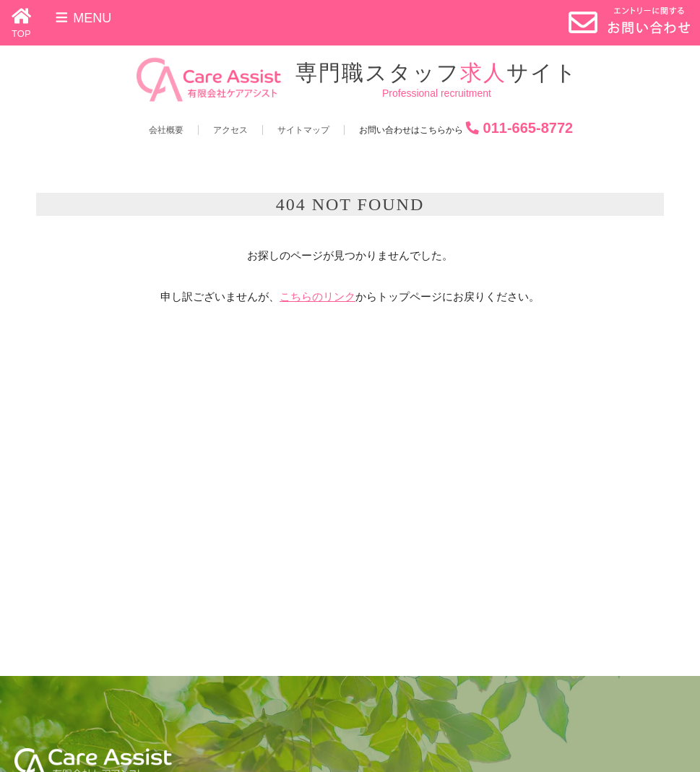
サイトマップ (303, 130)
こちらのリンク (317, 296)
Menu (83, 18)
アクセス (230, 130)
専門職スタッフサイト (437, 73)
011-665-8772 (528, 128)
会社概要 (166, 130)
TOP (21, 34)
